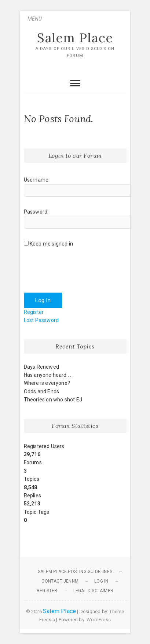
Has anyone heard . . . (49, 375)
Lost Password (41, 320)
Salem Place (75, 38)
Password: (36, 212)
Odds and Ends (42, 391)
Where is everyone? (47, 383)
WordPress (99, 620)
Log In (43, 300)
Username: (37, 180)
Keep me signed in (51, 244)
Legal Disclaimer (93, 591)
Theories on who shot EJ (53, 400)
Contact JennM (60, 581)
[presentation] (80, 271)
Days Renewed (41, 367)
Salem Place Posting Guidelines (75, 572)
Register (34, 312)
